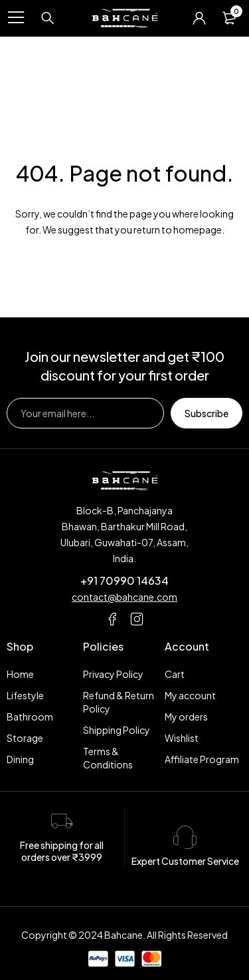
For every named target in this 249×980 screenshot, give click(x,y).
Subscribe (207, 413)
